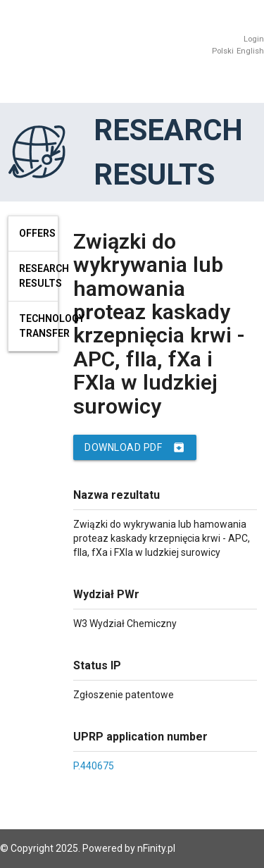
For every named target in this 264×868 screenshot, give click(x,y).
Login (254, 39)
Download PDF (135, 447)
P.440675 (94, 766)
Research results (39, 276)
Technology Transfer (39, 326)
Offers (37, 233)
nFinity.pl (156, 848)
